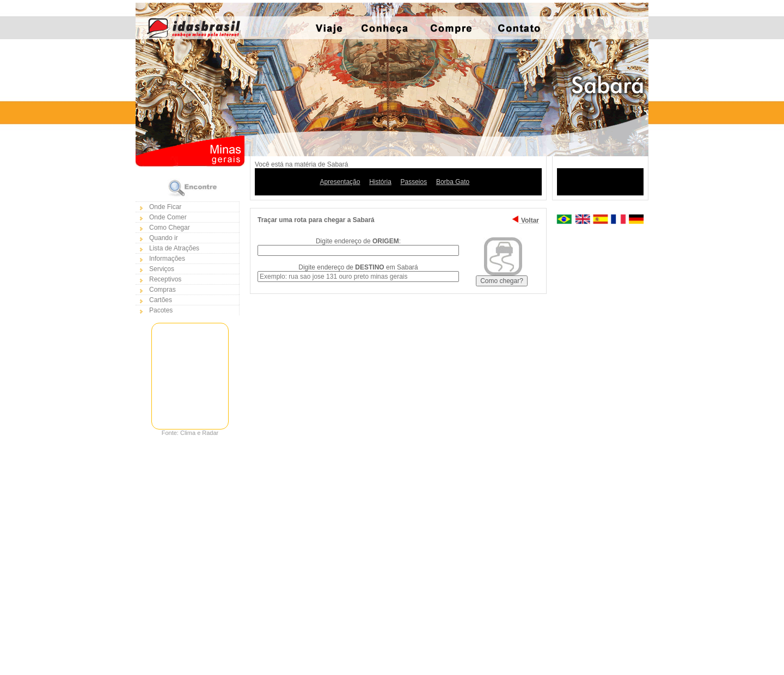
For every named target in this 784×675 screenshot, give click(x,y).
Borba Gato (453, 182)
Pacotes (161, 310)
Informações (167, 259)
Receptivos (165, 279)
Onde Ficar (165, 207)
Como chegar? (502, 281)
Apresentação (340, 182)
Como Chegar (170, 228)
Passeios (414, 182)
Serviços (162, 269)
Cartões (161, 300)
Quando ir (164, 238)
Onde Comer (168, 217)
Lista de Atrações (174, 248)
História (380, 182)
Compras (163, 290)
